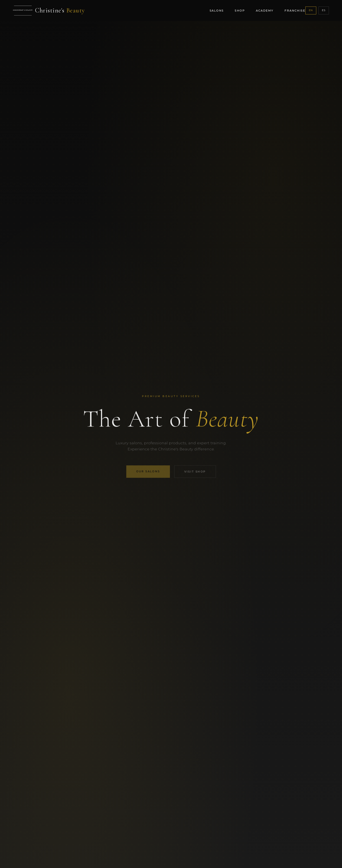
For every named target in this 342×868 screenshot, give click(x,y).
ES (324, 10)
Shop (240, 11)
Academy (265, 11)
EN (311, 10)
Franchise (295, 11)
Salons (217, 11)
